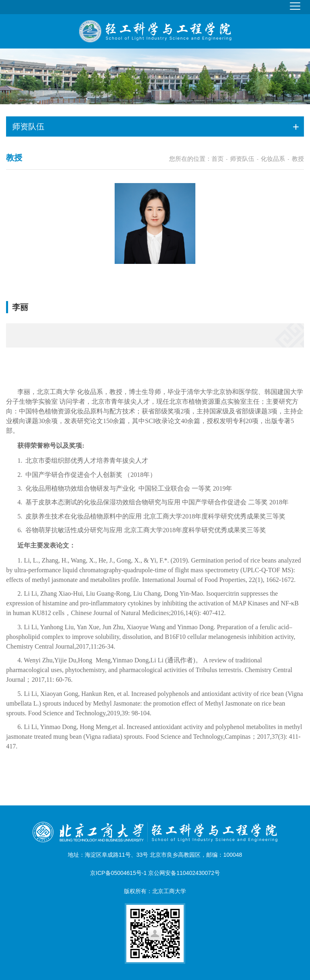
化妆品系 (273, 159)
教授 (298, 159)
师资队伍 (242, 159)
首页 (218, 159)
